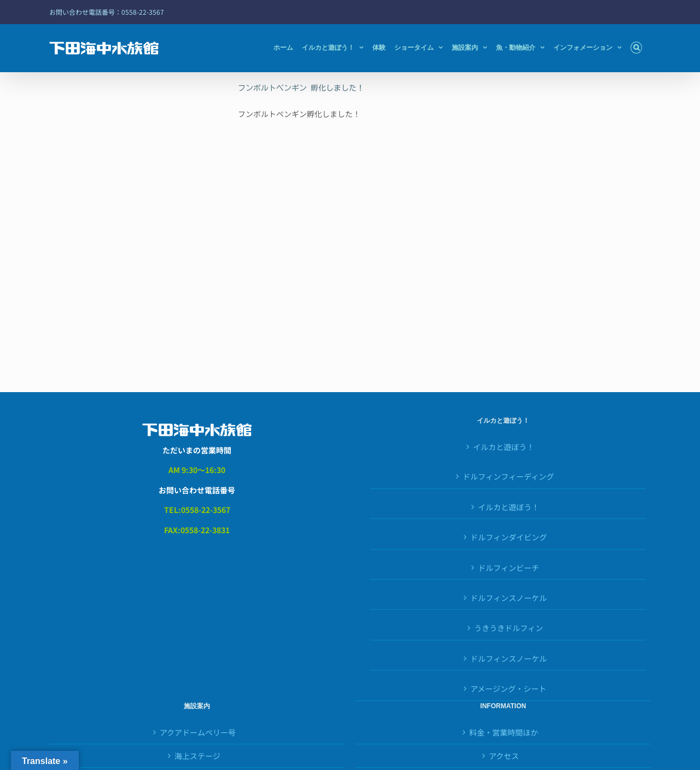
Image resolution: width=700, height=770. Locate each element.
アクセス (504, 756)
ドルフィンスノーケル (509, 598)
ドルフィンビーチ (509, 568)
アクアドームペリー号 (198, 732)
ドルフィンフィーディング (508, 476)
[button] (636, 48)
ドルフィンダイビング (509, 537)
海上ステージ (197, 756)
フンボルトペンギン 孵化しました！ (301, 88)
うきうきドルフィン (509, 628)
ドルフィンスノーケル (509, 658)
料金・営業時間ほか (504, 732)
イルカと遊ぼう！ (504, 447)
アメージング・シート (508, 689)
